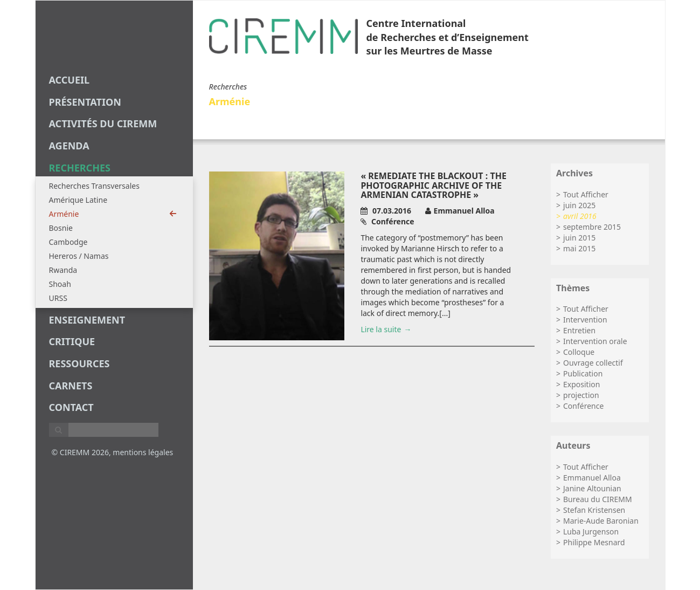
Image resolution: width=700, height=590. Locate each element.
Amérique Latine (78, 200)
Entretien (579, 330)
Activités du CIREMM (103, 124)
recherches (80, 168)
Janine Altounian (592, 488)
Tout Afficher (586, 194)
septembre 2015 (592, 227)
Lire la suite (381, 329)
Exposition (581, 384)
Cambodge (68, 242)
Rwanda (63, 270)
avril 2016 (580, 216)
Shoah (60, 284)
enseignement (87, 320)
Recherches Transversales (94, 186)
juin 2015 (579, 238)
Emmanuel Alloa (592, 478)
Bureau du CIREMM (598, 499)
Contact (71, 407)
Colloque (579, 352)
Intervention (585, 320)
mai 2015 (579, 248)
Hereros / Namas (79, 256)
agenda (69, 146)
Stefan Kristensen (594, 510)
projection (581, 395)
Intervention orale (595, 341)
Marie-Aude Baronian (601, 521)
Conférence (583, 406)
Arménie (113, 214)
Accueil (70, 80)
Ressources (79, 363)
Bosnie (61, 228)
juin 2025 (579, 205)
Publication (583, 373)
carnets (71, 386)
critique (72, 341)
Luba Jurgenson (591, 531)
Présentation (85, 102)
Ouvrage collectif (593, 363)
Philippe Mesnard (594, 542)
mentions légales (143, 452)
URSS (58, 298)
